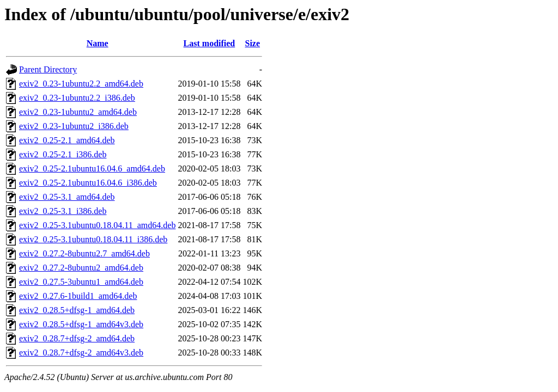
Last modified (210, 43)
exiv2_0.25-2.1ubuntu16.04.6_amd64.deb (92, 169)
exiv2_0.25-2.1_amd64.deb (67, 140)
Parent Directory (48, 69)
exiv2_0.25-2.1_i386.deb (63, 154)
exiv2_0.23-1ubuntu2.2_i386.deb (77, 98)
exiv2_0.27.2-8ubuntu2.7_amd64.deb (84, 253)
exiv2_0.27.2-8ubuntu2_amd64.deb (81, 268)
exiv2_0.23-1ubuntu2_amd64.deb (78, 112)
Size (252, 43)
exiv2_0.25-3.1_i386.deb (63, 211)
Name (98, 43)
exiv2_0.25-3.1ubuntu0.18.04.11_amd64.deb (97, 225)
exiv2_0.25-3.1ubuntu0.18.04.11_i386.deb (93, 239)
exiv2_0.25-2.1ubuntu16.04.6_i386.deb (88, 183)
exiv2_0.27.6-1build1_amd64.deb (78, 296)
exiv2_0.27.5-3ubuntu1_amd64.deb (81, 282)
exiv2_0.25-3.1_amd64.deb (67, 197)
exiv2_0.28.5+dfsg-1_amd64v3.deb (81, 324)
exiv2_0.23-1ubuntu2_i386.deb (74, 126)
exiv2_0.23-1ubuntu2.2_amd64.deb (81, 84)
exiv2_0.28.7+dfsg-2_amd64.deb (77, 338)
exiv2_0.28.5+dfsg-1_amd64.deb (77, 310)
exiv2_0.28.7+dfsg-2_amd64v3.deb (81, 353)
